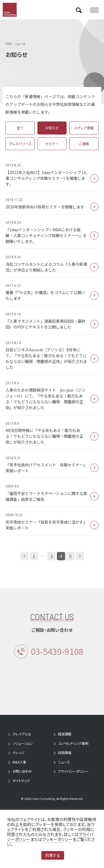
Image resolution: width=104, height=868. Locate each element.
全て (20, 128)
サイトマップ (21, 781)
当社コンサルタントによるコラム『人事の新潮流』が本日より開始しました (52, 267)
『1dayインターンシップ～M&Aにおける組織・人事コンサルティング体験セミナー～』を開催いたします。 (52, 235)
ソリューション (23, 743)
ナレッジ (18, 753)
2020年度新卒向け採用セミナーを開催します (52, 207)
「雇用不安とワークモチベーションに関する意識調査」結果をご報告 (52, 496)
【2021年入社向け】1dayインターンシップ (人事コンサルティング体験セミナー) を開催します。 (52, 178)
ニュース (20, 44)
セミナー (52, 144)
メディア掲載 (84, 128)
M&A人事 (19, 762)
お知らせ (52, 128)
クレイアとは (22, 734)
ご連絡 (84, 144)
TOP (9, 44)
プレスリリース (20, 144)
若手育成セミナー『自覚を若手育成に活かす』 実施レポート (52, 525)
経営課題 (65, 734)
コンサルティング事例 (73, 743)
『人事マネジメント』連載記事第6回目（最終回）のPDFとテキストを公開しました (52, 324)
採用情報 (65, 753)
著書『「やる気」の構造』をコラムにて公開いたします (52, 295)
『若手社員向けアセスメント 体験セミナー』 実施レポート (52, 468)
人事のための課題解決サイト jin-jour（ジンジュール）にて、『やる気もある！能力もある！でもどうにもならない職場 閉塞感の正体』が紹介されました (52, 399)
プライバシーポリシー (73, 771)
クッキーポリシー (57, 839)
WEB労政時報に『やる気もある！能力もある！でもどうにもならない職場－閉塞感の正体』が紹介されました (52, 436)
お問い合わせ (22, 771)
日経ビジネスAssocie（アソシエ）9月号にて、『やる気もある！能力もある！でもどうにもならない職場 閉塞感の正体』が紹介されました (52, 358)
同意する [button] (53, 855)
